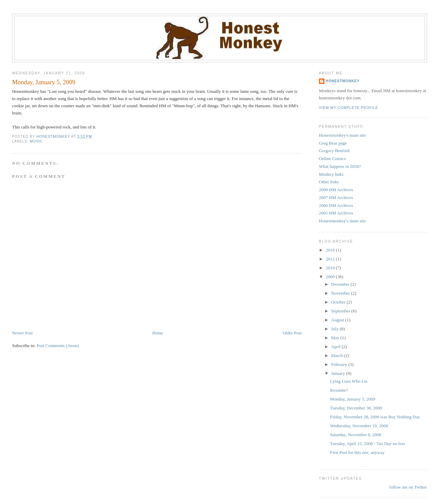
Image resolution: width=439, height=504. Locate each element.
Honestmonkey (343, 81)
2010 (331, 268)
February (340, 364)
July (336, 329)
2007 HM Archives (336, 198)
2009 (331, 277)
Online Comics (332, 158)
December (341, 284)
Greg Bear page (333, 143)
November (341, 293)
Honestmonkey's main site (342, 135)
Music (36, 141)
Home (158, 333)
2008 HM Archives (336, 190)
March (338, 355)
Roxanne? (339, 390)
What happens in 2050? (340, 166)
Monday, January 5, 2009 (353, 399)
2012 (331, 259)
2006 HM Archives (336, 205)
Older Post (292, 333)
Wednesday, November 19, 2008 (359, 426)
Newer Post (22, 333)
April (337, 347)
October (339, 302)
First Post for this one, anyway (357, 452)
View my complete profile (349, 108)
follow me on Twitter (408, 487)
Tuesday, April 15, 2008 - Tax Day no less (367, 444)
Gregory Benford (334, 151)
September (341, 311)
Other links (329, 182)
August (338, 320)
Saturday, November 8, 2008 (355, 435)
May (336, 338)
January (339, 373)
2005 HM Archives (336, 213)
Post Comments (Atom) (58, 346)
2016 (331, 250)
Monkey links (331, 174)
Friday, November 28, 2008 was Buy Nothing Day (375, 417)
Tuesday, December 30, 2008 (356, 408)
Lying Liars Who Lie (349, 381)
